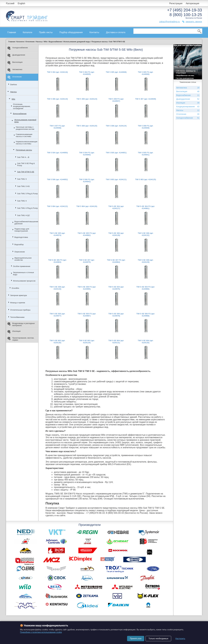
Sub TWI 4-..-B (23, 157)
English (21, 3)
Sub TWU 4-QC (24, 215)
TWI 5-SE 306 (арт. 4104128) (116, 234)
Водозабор (19, 244)
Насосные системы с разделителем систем (25, 128)
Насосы (13, 92)
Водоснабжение (20, 114)
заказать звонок (194, 22)
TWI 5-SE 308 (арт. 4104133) (57, 288)
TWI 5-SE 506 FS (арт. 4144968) (146, 315)
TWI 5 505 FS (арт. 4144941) (146, 154)
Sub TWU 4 (22, 201)
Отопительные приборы (20, 310)
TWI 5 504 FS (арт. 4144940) (87, 154)
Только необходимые (158, 639)
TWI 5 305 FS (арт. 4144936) (146, 73)
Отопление (15, 77)
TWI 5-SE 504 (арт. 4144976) (116, 288)
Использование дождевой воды (25, 121)
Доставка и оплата (116, 32)
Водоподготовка (21, 237)
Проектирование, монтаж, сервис (21, 339)
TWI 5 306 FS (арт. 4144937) (116, 100)
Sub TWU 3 (22, 179)
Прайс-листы (46, 32)
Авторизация (192, 3)
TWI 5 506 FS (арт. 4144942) (87, 181)
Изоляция (14, 332)
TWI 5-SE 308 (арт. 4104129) (146, 261)
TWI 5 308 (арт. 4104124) (116, 126)
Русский (10, 3)
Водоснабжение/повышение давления (26, 223)
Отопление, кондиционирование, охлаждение (22, 106)
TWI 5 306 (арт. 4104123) (87, 99)
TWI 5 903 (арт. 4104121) (116, 179)
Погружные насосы (24, 150)
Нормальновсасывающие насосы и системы (27, 143)
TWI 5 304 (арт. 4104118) (57, 72)
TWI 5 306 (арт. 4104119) (57, 99)
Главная (12, 32)
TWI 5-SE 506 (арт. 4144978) (116, 315)
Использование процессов (24, 281)
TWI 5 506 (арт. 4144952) (57, 179)
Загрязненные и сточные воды (24, 273)
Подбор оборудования (71, 32)
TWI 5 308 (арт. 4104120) (87, 126)
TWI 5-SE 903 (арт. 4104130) (57, 342)
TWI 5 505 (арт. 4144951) (116, 153)
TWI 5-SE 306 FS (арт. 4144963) (57, 261)
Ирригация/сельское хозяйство (23, 259)
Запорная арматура (19, 295)
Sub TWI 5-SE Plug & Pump (26, 164)
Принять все (136, 639)
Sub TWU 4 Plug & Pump (27, 208)
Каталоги (28, 32)
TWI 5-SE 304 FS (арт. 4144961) (146, 207)
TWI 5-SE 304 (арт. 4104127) (116, 207)
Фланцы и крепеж (18, 303)
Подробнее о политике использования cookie (41, 632)
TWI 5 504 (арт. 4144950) (57, 153)
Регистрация (176, 3)
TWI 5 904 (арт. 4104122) (57, 206)
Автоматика (15, 70)
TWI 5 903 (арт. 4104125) (146, 179)
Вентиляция (15, 63)
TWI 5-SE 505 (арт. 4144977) (57, 315)
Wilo (13, 99)
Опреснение (20, 252)
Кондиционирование (188, 107)
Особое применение (22, 266)
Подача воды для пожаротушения (22, 230)
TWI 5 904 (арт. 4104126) (87, 206)
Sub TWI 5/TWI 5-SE (26, 172)
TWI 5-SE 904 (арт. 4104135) (146, 342)
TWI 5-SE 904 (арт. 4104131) (116, 342)
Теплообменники (17, 317)
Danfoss (14, 85)
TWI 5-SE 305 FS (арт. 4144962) (87, 234)
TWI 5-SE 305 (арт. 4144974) (57, 234)
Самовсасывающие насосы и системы (24, 135)
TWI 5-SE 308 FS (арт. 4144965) (87, 288)
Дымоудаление (16, 55)
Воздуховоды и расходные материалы (21, 324)
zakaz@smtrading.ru (169, 22)
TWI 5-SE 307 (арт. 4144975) (87, 261)
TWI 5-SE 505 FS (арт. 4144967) (87, 315)
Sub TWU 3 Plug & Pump (27, 194)
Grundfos (15, 288)
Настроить (180, 639)
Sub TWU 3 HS (23, 186)
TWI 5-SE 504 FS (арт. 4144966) (146, 288)
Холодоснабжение (18, 48)
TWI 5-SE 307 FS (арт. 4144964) (116, 261)
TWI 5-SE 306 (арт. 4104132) (146, 234)
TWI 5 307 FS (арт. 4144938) (57, 127)
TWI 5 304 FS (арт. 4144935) (87, 73)
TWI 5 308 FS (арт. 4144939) (146, 127)
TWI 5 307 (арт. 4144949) (146, 99)
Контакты (94, 32)
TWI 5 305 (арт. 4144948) (116, 72)
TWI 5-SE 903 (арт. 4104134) (87, 342)
